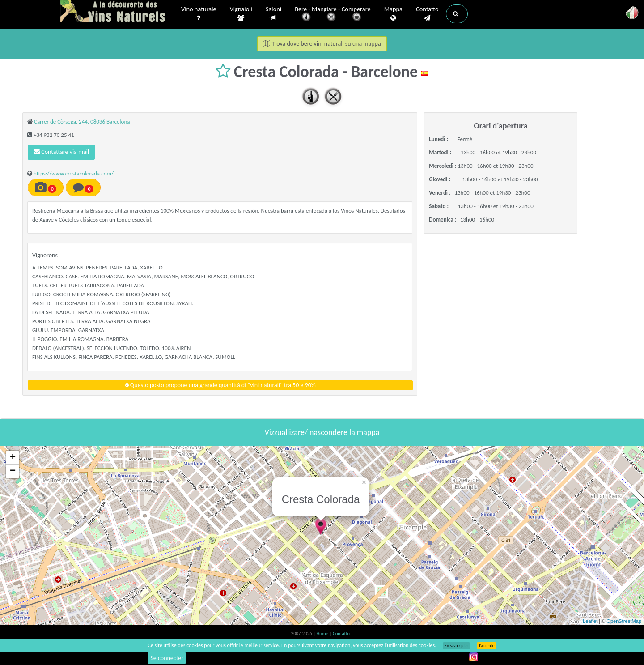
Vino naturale (199, 14)
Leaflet (590, 621)
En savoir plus (456, 646)
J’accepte (486, 646)
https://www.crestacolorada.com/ (74, 173)
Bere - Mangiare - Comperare (333, 15)
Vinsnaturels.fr (116, 12)
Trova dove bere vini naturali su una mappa (322, 44)
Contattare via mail (61, 152)
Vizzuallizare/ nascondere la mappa (322, 432)
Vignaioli (241, 14)
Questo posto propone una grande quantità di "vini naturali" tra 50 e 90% (220, 385)
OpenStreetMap (624, 621)
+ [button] (13, 458)
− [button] (13, 471)
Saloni (273, 14)
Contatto (427, 14)
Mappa (393, 14)
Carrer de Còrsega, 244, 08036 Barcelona (82, 121)
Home (323, 633)
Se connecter (167, 658)
